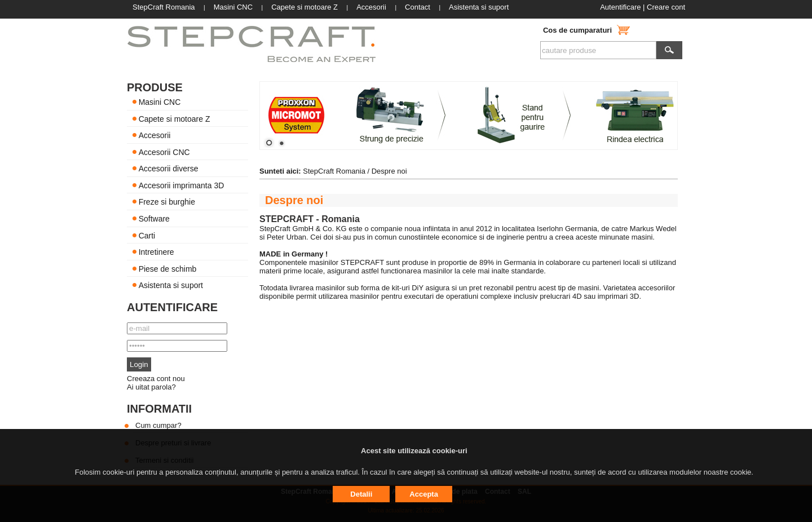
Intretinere (156, 252)
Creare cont (666, 7)
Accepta (424, 494)
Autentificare (620, 7)
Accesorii (155, 135)
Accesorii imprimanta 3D (182, 185)
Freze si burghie (167, 202)
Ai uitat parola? (151, 387)
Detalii (361, 494)
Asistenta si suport (171, 285)
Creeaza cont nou (156, 379)
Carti (147, 235)
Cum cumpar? (158, 425)
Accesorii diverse (169, 169)
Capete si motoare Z (175, 118)
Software (154, 219)
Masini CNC (160, 102)
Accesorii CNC (164, 152)
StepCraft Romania (334, 171)
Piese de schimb (168, 268)
